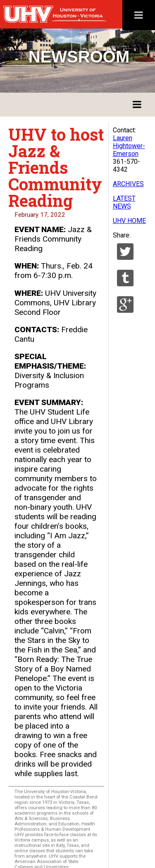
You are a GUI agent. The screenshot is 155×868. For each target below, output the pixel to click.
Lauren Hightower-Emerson (129, 146)
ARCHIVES (128, 184)
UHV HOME (129, 221)
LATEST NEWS (124, 202)
